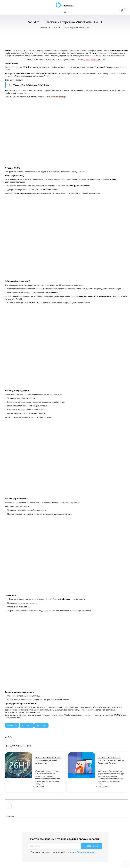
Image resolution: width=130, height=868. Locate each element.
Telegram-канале (86, 852)
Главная (43, 28)
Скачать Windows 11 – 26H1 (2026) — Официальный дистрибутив (48, 760)
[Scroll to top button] (126, 864)
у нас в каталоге (92, 59)
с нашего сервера (59, 97)
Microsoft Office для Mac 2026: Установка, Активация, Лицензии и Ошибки (111, 760)
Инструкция (41, 725)
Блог (51, 28)
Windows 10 (12, 725)
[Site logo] (65, 4)
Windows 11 (27, 725)
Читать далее (39, 786)
